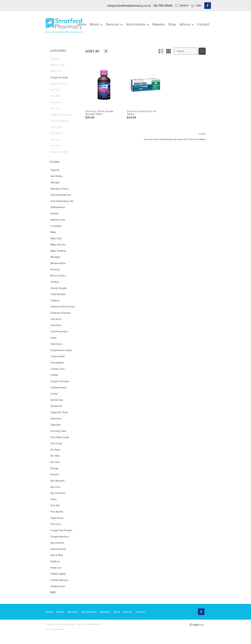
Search (182, 5)
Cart (196, 5)
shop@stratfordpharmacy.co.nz (129, 6)
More (53, 592)
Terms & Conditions (55, 629)
